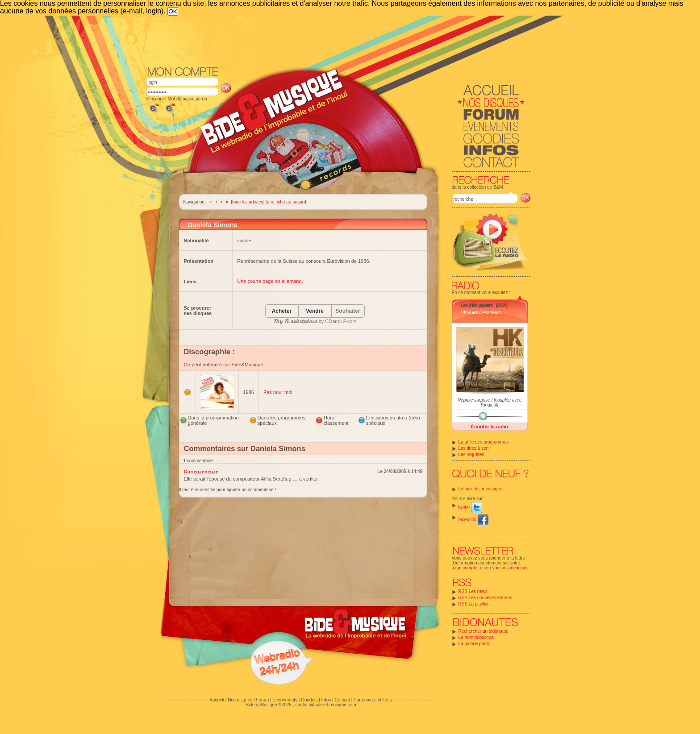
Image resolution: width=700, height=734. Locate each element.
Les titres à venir (475, 448)
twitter (470, 508)
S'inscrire (155, 99)
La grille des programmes (484, 442)
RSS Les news (473, 591)
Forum (262, 700)
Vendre (315, 311)
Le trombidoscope (476, 637)
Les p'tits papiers (477, 305)
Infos (326, 700)
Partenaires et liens (373, 700)
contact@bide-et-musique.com (326, 705)
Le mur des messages (480, 489)
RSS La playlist (474, 604)
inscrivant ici (515, 568)
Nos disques (240, 700)
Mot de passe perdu (187, 99)
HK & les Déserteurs (481, 313)
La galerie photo (475, 644)
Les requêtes (471, 454)
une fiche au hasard (287, 202)
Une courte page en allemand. (270, 281)
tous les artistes (248, 202)
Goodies (309, 700)
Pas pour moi (278, 392)
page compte (465, 568)
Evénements (285, 700)
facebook (473, 520)
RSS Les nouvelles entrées (485, 598)
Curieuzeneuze (201, 472)
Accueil (217, 700)
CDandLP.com (341, 321)
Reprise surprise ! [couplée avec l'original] (490, 402)
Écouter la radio (490, 427)
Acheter (282, 311)
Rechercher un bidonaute (483, 631)
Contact (342, 700)
